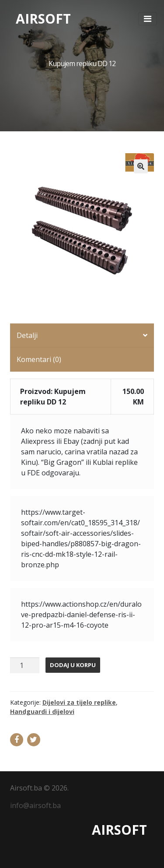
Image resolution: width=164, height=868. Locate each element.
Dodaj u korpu (73, 665)
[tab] (82, 336)
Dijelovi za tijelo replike (79, 702)
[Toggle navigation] (148, 19)
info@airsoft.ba (35, 805)
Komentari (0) (39, 359)
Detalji (27, 335)
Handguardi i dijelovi (42, 712)
